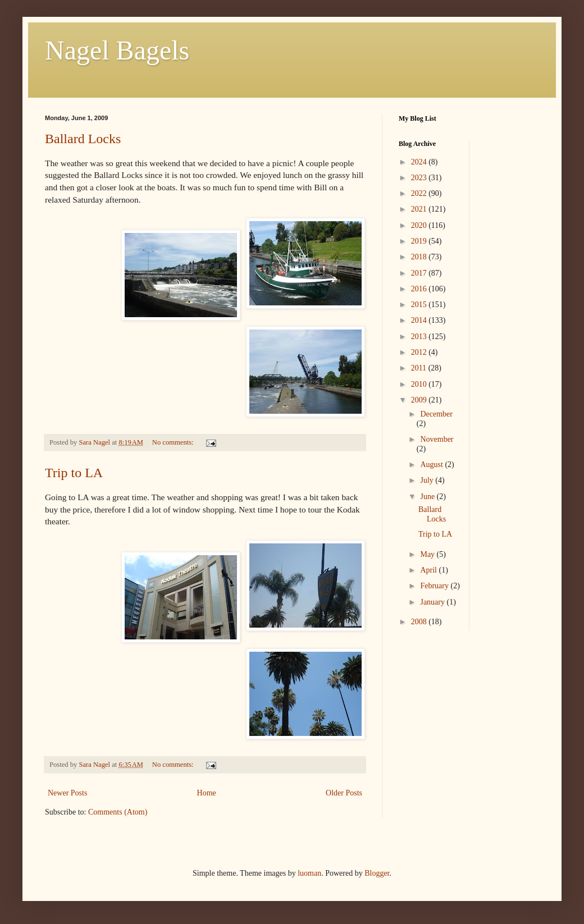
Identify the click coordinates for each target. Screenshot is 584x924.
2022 (420, 193)
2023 (420, 178)
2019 (420, 241)
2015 (420, 305)
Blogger (377, 873)
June (428, 497)
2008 (420, 622)
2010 (420, 384)
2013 (420, 337)
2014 (420, 320)
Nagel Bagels (117, 50)
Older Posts (344, 793)
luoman (309, 873)
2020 (420, 225)
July (428, 480)
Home (207, 793)
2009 (420, 400)
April (429, 570)
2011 (420, 368)
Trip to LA (74, 473)
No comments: (174, 442)
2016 (420, 289)
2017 (420, 273)
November (437, 439)
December (436, 414)
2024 (420, 162)
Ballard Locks (83, 139)
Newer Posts (67, 793)
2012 (420, 352)
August (432, 465)
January (433, 602)
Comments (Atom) (118, 812)
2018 (420, 257)
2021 (420, 209)
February (435, 586)
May (428, 554)
